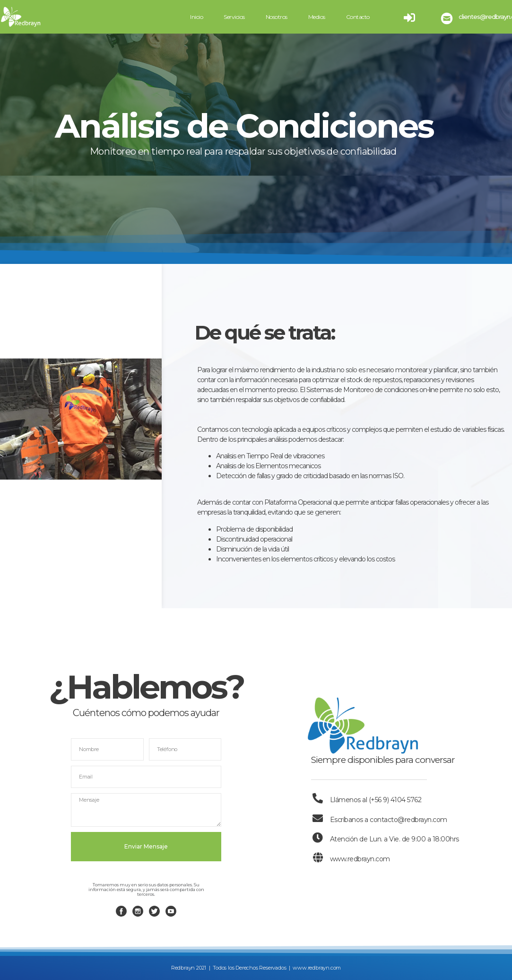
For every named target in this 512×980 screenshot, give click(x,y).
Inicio (196, 17)
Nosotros (277, 17)
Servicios (234, 17)
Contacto (358, 17)
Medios (317, 17)
